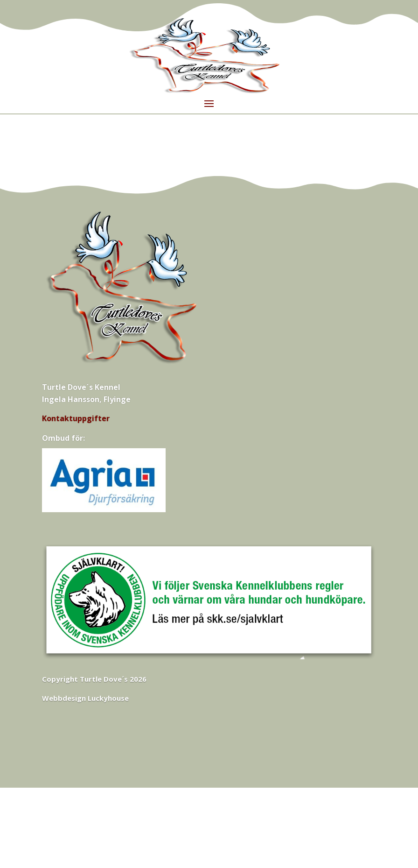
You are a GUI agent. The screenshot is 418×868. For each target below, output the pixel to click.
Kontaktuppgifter (76, 418)
